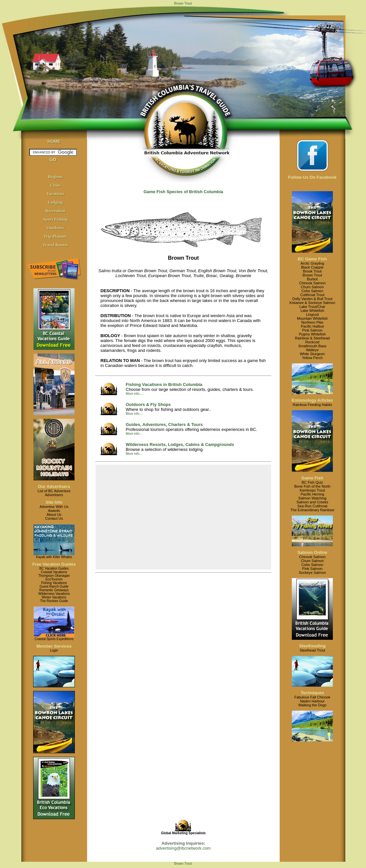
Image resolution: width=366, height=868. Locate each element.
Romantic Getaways (54, 590)
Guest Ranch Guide (54, 586)
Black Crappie (312, 267)
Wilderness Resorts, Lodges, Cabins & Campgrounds (180, 444)
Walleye (312, 350)
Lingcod (312, 314)
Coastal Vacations (54, 572)
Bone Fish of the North (312, 486)
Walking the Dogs (312, 705)
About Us (54, 515)
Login (54, 650)
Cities (55, 185)
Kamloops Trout (312, 490)
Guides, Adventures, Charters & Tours (164, 424)
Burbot (312, 279)
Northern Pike (312, 322)
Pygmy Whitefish (312, 334)
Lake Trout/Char (312, 307)
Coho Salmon (312, 291)
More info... (134, 434)
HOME (54, 141)
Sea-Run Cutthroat (312, 506)
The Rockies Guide (54, 601)
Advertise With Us (54, 507)
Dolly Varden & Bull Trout (312, 299)
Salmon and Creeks (312, 502)
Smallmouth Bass (312, 346)
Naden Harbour (312, 701)
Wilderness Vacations (54, 594)
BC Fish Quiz (312, 482)
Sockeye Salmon (312, 573)
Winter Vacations (54, 597)
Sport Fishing (55, 219)
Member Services (54, 646)
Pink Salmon (312, 330)
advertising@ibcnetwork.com (183, 848)
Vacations (55, 194)
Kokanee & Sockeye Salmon (312, 303)
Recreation (55, 211)
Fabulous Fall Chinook (312, 697)
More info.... (134, 394)
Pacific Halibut (312, 326)
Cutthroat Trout (312, 295)
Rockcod (312, 342)
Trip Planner (55, 236)
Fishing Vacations (54, 583)
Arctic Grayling (312, 263)
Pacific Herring (312, 494)
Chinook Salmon (312, 283)
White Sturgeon (312, 354)
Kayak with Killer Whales (54, 557)
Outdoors (55, 228)
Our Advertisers (54, 486)
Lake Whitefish (312, 311)
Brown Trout (312, 275)
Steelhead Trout (312, 650)
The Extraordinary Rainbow (312, 510)
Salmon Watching (312, 498)
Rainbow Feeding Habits (312, 405)
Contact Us (54, 518)
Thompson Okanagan (54, 576)
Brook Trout (312, 271)
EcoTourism (54, 579)
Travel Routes (55, 245)
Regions (55, 177)
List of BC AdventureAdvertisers (54, 493)
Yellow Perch (312, 358)
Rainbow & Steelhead (312, 338)
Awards (54, 511)
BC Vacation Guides (54, 568)
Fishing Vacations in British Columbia (164, 384)
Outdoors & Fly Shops (148, 404)
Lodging (55, 202)
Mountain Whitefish (312, 318)
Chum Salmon (312, 287)
